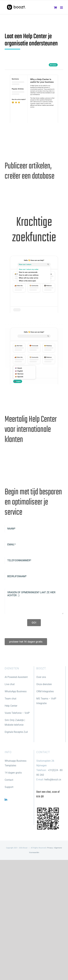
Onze (39, 684)
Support (9, 787)
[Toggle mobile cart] (55, 8)
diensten (47, 684)
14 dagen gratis (13, 773)
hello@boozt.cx (53, 780)
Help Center (11, 706)
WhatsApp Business (16, 691)
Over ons (41, 677)
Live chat (10, 684)
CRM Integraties (45, 691)
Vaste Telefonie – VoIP (17, 713)
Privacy (50, 848)
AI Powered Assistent (16, 677)
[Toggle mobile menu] (62, 8)
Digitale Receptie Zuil (16, 732)
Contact (9, 780)
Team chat (10, 699)
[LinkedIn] (6, 799)
